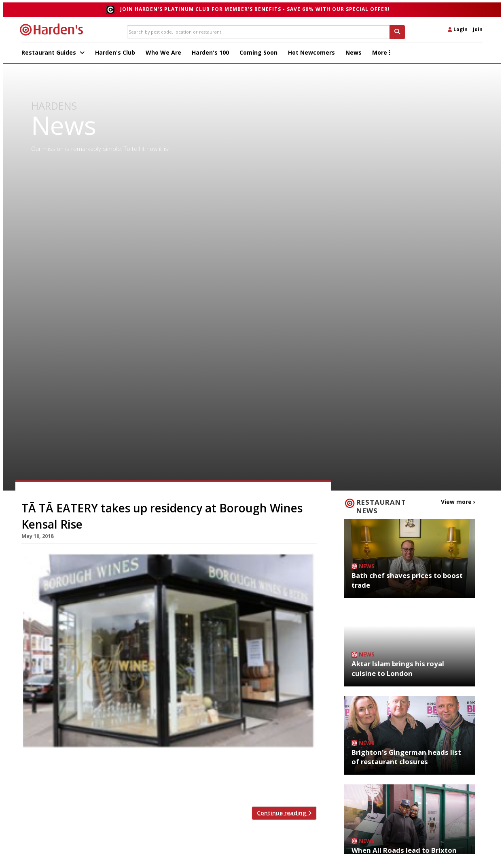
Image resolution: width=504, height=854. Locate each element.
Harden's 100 (210, 55)
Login (458, 29)
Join (478, 29)
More (381, 55)
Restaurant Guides (53, 55)
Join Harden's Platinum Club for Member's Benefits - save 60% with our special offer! (255, 9)
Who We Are (163, 55)
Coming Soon (258, 55)
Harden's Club (115, 55)
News (354, 55)
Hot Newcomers (311, 55)
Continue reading (284, 816)
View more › (460, 504)
